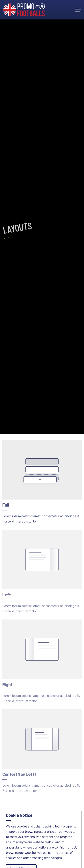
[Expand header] (78, 10)
